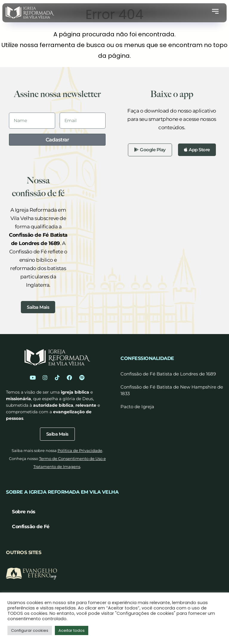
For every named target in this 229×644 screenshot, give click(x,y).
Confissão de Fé (31, 529)
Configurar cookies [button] (30, 630)
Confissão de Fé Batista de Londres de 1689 (168, 376)
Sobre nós (24, 514)
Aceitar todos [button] (72, 630)
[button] (215, 13)
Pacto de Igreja (137, 408)
